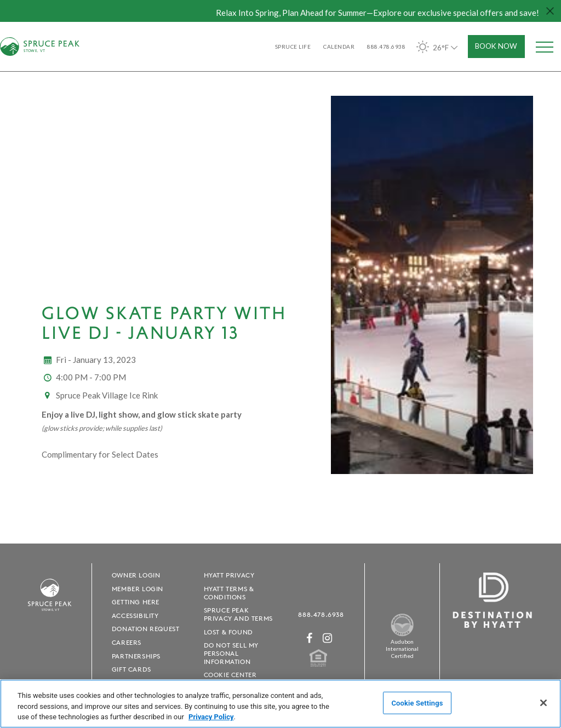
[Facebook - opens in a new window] (310, 638)
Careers (127, 642)
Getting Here (136, 602)
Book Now (496, 46)
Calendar (339, 47)
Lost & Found (228, 632)
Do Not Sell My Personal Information (231, 653)
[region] (280, 704)
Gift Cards (131, 669)
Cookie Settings (417, 703)
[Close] (543, 703)
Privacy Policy (211, 717)
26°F (438, 47)
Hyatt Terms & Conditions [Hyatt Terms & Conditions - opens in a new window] (229, 593)
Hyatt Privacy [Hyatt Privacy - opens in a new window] (229, 575)
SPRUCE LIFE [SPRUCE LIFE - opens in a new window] (293, 47)
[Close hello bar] (550, 11)
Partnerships (136, 656)
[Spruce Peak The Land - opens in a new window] (402, 634)
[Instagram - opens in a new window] (328, 638)
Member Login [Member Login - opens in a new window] (138, 589)
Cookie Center (230, 675)
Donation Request (146, 629)
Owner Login (136, 575)
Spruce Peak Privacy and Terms (238, 614)
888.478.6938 (321, 614)
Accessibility (135, 616)
